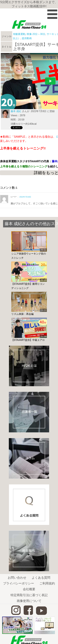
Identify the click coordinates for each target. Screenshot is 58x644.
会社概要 (29, 589)
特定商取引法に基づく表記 (29, 595)
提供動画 (27, 38)
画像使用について (29, 601)
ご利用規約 (47, 583)
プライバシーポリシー (19, 583)
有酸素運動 (19, 34)
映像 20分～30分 (36, 34)
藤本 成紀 (16, 111)
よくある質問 (41, 578)
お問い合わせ (17, 578)
